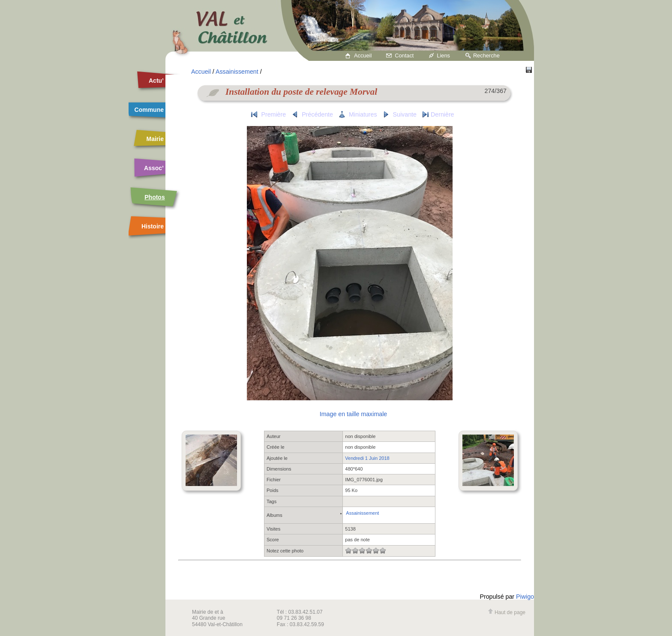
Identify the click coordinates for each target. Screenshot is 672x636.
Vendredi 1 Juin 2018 (367, 458)
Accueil (363, 55)
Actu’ (156, 81)
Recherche (486, 55)
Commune (149, 110)
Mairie (155, 139)
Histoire (153, 226)
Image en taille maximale (353, 414)
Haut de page (507, 612)
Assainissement (237, 72)
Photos (154, 197)
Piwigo (525, 597)
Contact (404, 55)
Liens (443, 55)
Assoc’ (154, 168)
